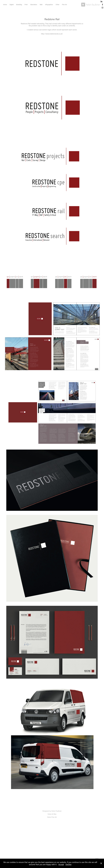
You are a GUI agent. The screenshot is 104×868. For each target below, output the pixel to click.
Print (26, 5)
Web (41, 5)
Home (5, 5)
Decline (68, 864)
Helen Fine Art (52, 817)
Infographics (49, 5)
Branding (19, 5)
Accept (61, 864)
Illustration (34, 5)
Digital (12, 5)
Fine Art (64, 5)
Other (57, 5)
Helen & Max (52, 814)
